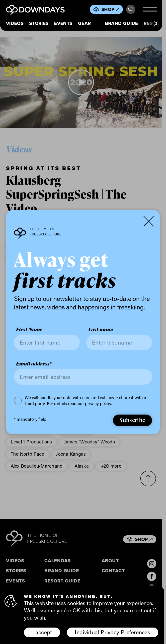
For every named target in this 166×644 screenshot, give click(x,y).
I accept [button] (42, 632)
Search (131, 9)
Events (63, 24)
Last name (101, 329)
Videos (15, 24)
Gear (84, 24)
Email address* (34, 364)
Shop (110, 9)
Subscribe (132, 420)
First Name (29, 329)
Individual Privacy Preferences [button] (112, 632)
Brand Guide (122, 24)
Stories (39, 24)
